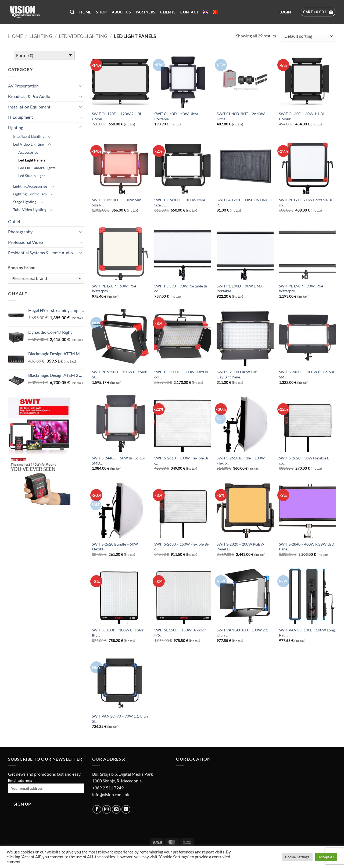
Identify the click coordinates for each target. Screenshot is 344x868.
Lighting (41, 36)
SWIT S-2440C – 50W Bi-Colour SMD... (119, 461)
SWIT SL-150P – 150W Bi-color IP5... (180, 632)
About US (121, 12)
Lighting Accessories (30, 186)
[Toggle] (81, 86)
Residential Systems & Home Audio (40, 253)
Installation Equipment (29, 107)
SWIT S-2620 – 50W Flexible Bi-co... (305, 461)
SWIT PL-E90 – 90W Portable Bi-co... (181, 289)
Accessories (28, 152)
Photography (20, 232)
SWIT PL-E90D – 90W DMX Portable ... (240, 289)
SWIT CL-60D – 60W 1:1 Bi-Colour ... (302, 116)
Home (85, 12)
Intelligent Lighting (29, 136)
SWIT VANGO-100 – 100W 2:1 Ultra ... (242, 632)
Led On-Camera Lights (37, 168)
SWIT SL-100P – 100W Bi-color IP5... (118, 632)
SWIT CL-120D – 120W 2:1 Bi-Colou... (117, 116)
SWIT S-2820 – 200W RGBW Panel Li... (240, 547)
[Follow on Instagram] (107, 809)
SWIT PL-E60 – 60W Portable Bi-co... (306, 202)
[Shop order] (309, 36)
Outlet (14, 221)
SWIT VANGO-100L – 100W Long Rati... (307, 632)
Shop (101, 12)
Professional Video (26, 242)
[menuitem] (206, 12)
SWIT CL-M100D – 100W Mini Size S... (180, 202)
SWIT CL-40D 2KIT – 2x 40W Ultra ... (241, 116)
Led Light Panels (32, 160)
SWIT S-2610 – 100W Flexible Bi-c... (182, 461)
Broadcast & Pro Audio (29, 96)
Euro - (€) (25, 55)
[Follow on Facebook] (97, 809)
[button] (285, 12)
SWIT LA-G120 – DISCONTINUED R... (245, 202)
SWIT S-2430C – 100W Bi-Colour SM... (307, 374)
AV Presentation (23, 86)
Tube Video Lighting (30, 210)
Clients (168, 12)
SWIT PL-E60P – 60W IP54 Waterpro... (114, 289)
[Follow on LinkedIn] (126, 809)
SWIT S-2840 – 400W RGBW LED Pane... (307, 547)
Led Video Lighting (83, 36)
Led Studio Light (32, 176)
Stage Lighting (25, 202)
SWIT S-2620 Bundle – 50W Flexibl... (115, 547)
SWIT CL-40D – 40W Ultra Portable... (176, 116)
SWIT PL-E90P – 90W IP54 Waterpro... (301, 289)
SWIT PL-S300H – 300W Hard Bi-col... (182, 374)
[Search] (72, 12)
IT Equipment (21, 117)
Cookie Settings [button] (297, 857)
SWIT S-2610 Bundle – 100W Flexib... (241, 461)
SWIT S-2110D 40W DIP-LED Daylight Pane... (241, 374)
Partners (146, 12)
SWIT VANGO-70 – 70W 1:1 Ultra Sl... (120, 719)
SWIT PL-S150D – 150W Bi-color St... (119, 374)
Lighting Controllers (30, 194)
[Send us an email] (116, 809)
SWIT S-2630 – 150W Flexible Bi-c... (182, 547)
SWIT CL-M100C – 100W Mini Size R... (117, 202)
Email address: (46, 786)
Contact (189, 12)
